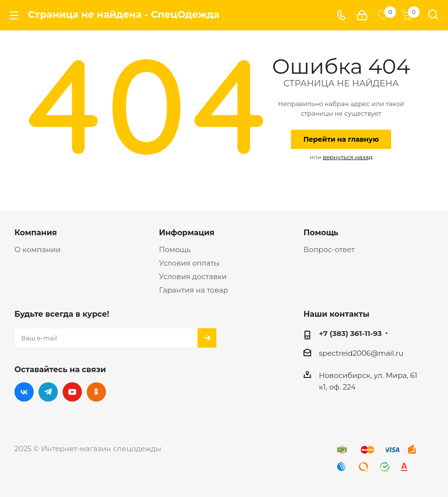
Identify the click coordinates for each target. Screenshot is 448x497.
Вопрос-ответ (329, 249)
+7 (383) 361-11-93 (350, 333)
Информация (187, 232)
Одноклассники (96, 392)
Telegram (48, 392)
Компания (36, 232)
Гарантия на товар (194, 290)
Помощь (175, 249)
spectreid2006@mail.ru (361, 353)
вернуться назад (348, 157)
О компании (38, 249)
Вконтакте (24, 392)
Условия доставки (193, 276)
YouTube (72, 392)
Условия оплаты (189, 263)
